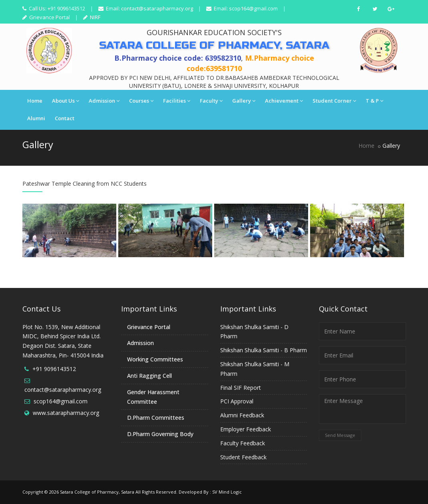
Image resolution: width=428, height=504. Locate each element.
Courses (141, 101)
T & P (374, 101)
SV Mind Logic (227, 492)
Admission (104, 101)
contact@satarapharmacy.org (157, 8)
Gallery (244, 101)
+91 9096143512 (54, 369)
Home (35, 101)
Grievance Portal (49, 17)
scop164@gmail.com (253, 8)
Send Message (340, 435)
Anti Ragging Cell (149, 376)
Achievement (284, 101)
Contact (65, 118)
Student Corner (334, 101)
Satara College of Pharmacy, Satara (97, 492)
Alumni (36, 118)
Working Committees (155, 359)
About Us (66, 101)
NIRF (95, 17)
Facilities (177, 101)
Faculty (211, 101)
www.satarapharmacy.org (66, 413)
